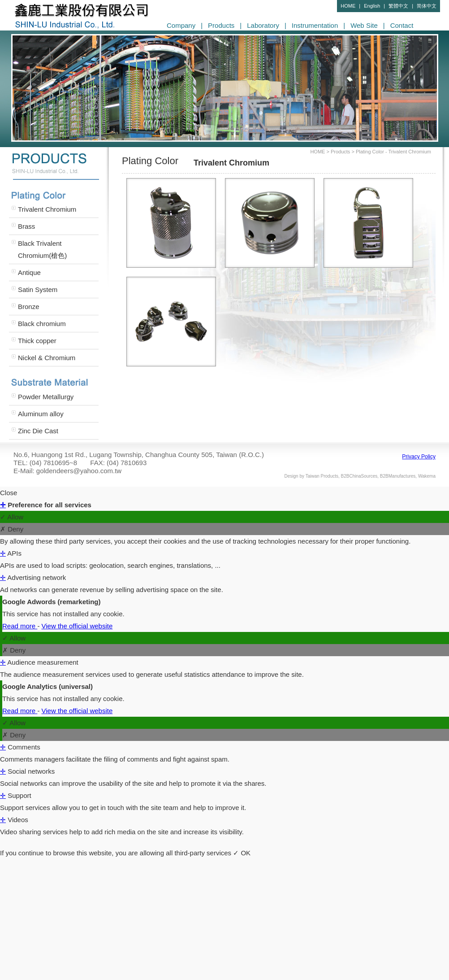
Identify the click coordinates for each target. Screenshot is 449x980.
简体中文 (427, 6)
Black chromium (42, 324)
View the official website (77, 626)
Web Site (364, 25)
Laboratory (263, 25)
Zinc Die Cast (38, 431)
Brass (26, 226)
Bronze (29, 307)
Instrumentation (315, 25)
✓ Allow (12, 517)
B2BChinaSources (359, 476)
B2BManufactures (398, 476)
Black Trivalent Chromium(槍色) (42, 249)
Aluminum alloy (41, 414)
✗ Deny (12, 529)
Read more (20, 626)
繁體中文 (398, 6)
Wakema (427, 476)
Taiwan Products (322, 476)
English (372, 6)
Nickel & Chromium (47, 358)
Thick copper (37, 341)
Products (221, 25)
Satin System (38, 290)
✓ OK (242, 853)
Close (9, 493)
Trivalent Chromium (47, 209)
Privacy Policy (419, 457)
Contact (402, 25)
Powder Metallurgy (46, 397)
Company (181, 25)
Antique (29, 272)
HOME (348, 6)
